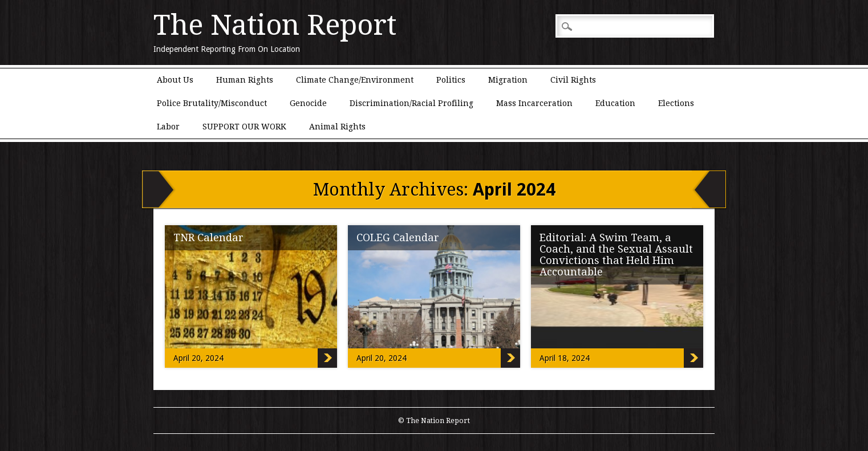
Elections (676, 103)
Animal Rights (337, 127)
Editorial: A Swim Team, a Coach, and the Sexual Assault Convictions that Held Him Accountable (616, 255)
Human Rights (245, 80)
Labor (168, 127)
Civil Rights (573, 80)
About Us (175, 80)
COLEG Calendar (398, 237)
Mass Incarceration (534, 103)
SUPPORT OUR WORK (244, 127)
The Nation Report (275, 25)
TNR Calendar (208, 237)
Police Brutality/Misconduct (212, 103)
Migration (508, 80)
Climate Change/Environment (355, 80)
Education (615, 103)
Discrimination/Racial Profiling (411, 103)
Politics (451, 80)
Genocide (308, 103)
